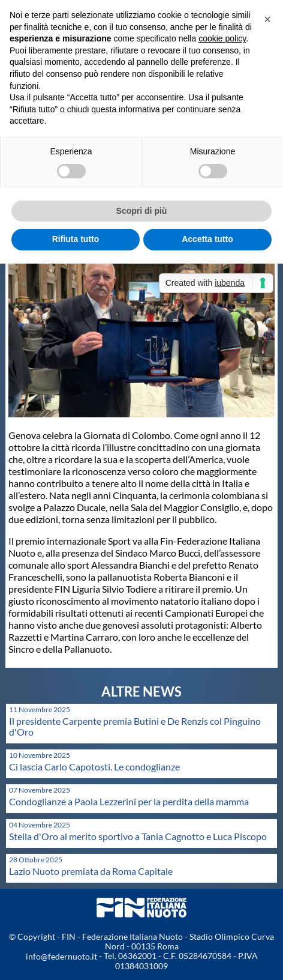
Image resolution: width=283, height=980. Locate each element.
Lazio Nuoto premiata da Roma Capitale (91, 871)
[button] (267, 19)
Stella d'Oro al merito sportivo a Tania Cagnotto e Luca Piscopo (138, 836)
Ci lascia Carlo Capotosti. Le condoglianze (94, 767)
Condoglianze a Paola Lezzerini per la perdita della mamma (129, 801)
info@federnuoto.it (61, 956)
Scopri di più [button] (142, 211)
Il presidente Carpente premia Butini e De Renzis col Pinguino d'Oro (135, 726)
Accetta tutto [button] (207, 239)
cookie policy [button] (222, 38)
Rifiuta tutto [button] (76, 239)
